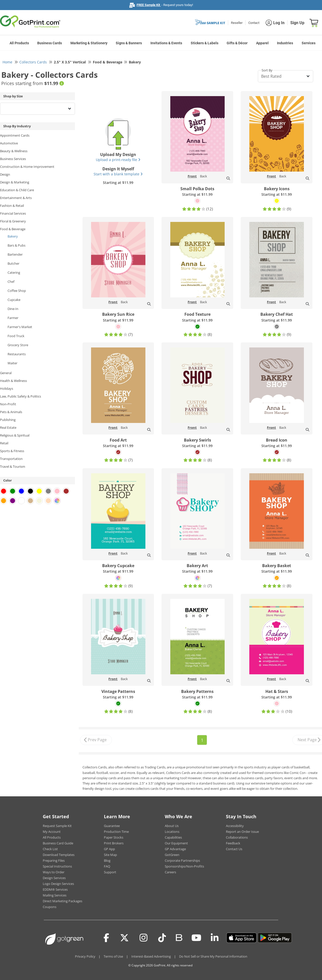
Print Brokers (114, 843)
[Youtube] (196, 938)
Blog (107, 860)
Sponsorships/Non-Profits (184, 866)
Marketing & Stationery (89, 43)
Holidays (7, 388)
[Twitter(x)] (124, 938)
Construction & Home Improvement (27, 167)
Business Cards (50, 43)
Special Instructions (57, 866)
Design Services (54, 878)
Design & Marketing (15, 182)
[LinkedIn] (215, 938)
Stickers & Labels (205, 43)
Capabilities (173, 837)
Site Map (110, 855)
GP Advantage (175, 849)
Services (309, 43)
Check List (50, 849)
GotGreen (172, 855)
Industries (285, 43)
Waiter (12, 363)
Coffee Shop (17, 291)
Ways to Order (54, 872)
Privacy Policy (85, 956)
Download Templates (59, 855)
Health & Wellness (13, 381)
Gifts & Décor (237, 43)
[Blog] (179, 937)
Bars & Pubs (16, 245)
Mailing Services (55, 895)
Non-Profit (8, 404)
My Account (52, 832)
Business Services (13, 159)
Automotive (9, 143)
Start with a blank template (118, 174)
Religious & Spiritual (15, 435)
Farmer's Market (20, 327)
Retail (4, 443)
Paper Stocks (114, 837)
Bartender (15, 254)
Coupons (50, 907)
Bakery (13, 236)
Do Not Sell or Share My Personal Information (213, 956)
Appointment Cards (15, 135)
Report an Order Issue (242, 832)
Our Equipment (176, 843)
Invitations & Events (166, 43)
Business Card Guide (58, 843)
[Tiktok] (162, 938)
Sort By (267, 70)
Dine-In (13, 309)
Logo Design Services (58, 884)
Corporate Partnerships (182, 860)
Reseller (237, 23)
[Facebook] (106, 938)
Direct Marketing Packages (63, 901)
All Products (19, 43)
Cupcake (14, 300)
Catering (14, 272)
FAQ (107, 866)
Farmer (13, 318)
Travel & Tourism (13, 466)
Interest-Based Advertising (151, 956)
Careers (170, 872)
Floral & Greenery (13, 221)
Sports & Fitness (12, 451)
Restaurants (17, 354)
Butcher (13, 263)
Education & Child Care (17, 190)
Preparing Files (54, 860)
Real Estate (8, 427)
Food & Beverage (13, 229)
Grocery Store (18, 345)
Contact (254, 23)
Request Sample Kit (57, 826)
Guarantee (112, 826)
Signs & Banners (129, 43)
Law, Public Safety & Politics (21, 396)
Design (5, 174)
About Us (172, 826)
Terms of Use (113, 956)
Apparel (262, 43)
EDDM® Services (55, 889)
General (6, 373)
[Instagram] (144, 938)
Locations (172, 832)
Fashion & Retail (12, 206)
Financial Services (13, 213)
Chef (11, 282)
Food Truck (16, 336)
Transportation (11, 459)
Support (110, 872)
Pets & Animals (11, 412)
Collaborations (237, 837)
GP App (109, 849)
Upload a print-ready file (118, 160)
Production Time (116, 832)
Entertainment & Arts (16, 198)
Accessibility (235, 826)
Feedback (233, 843)
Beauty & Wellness (14, 151)
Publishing (8, 420)
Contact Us (234, 849)
